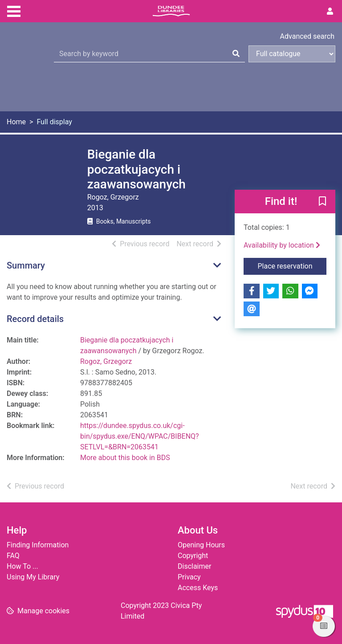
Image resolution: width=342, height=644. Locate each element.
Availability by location (282, 245)
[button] (322, 202)
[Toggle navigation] (14, 10)
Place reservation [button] (292, 265)
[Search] (236, 54)
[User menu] (330, 12)
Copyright (193, 556)
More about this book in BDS (125, 458)
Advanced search (307, 36)
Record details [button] (35, 319)
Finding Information (38, 545)
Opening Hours (201, 545)
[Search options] (292, 54)
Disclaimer (194, 566)
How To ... (22, 566)
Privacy (189, 577)
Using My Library (33, 577)
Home (16, 122)
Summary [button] (26, 265)
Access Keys (198, 588)
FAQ (13, 556)
